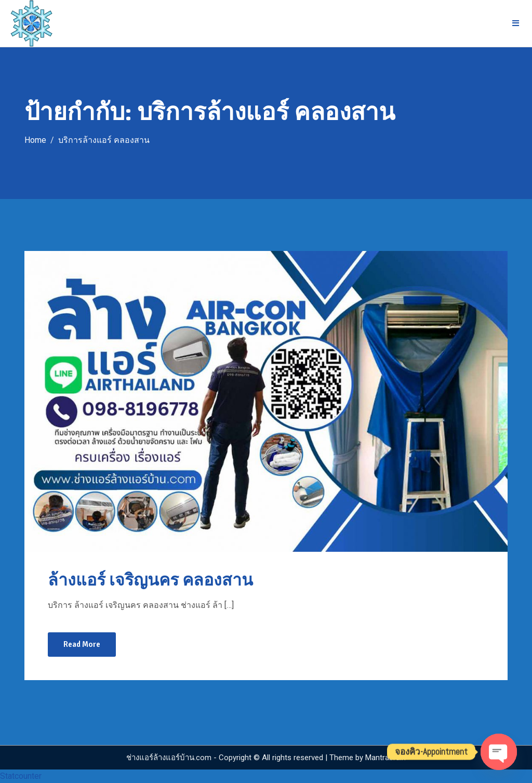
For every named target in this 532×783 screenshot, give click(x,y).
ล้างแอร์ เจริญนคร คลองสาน (150, 580)
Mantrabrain (385, 758)
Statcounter (21, 776)
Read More (82, 644)
